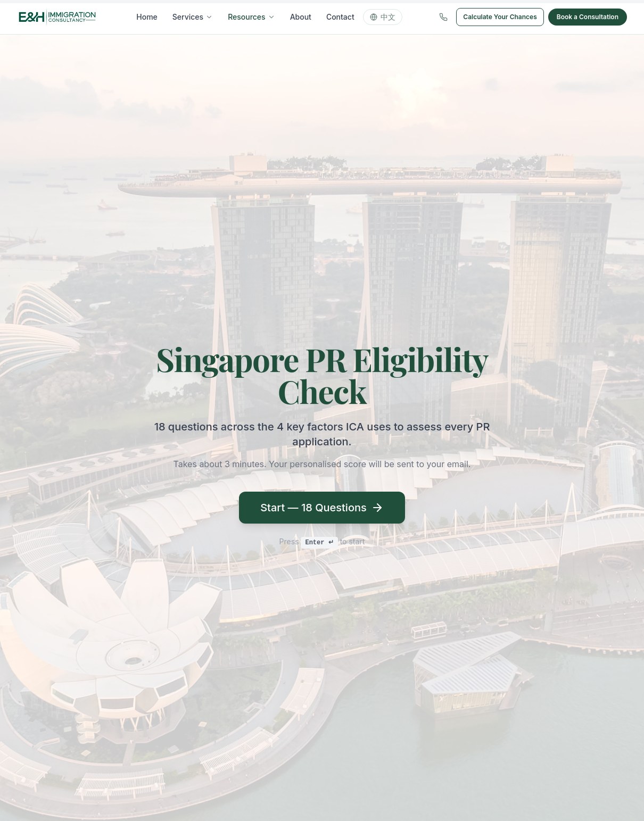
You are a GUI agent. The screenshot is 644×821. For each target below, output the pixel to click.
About (301, 17)
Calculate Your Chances (500, 17)
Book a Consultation (588, 17)
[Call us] (443, 17)
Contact (340, 17)
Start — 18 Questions (322, 508)
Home (147, 17)
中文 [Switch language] (383, 17)
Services (193, 17)
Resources (251, 17)
